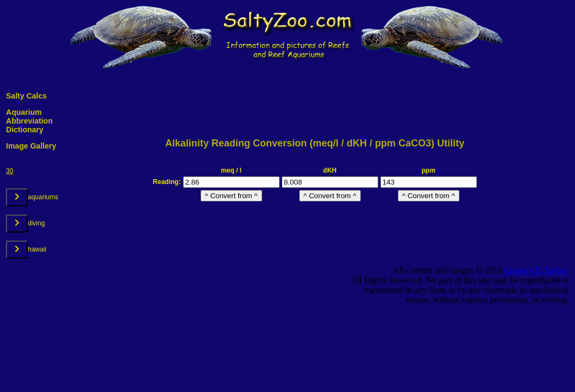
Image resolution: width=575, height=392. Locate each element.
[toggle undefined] (17, 197)
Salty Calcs (26, 96)
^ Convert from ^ (231, 196)
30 (10, 171)
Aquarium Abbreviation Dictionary (29, 121)
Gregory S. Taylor (535, 270)
